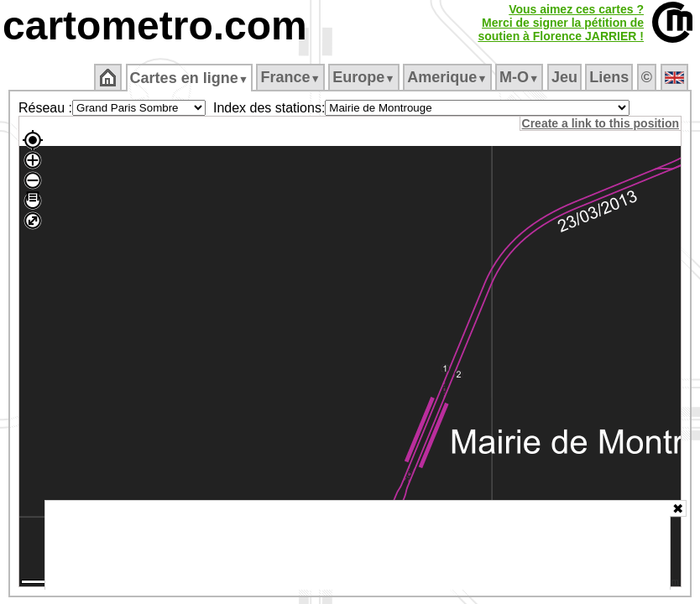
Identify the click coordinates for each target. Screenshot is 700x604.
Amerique (449, 77)
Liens (611, 77)
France (292, 77)
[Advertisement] (358, 545)
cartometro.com (155, 26)
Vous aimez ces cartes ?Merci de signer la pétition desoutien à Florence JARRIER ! (561, 23)
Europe (365, 77)
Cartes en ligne (190, 78)
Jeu (565, 77)
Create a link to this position (601, 123)
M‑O (521, 77)
